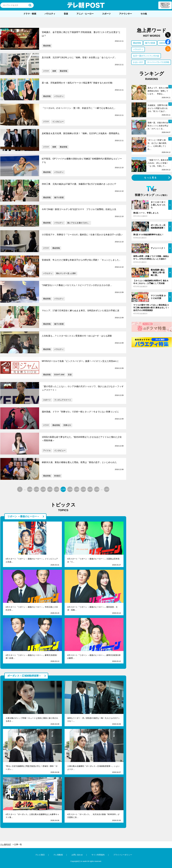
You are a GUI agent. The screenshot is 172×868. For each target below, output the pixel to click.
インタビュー (58, 122)
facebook (168, 42)
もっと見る (151, 178)
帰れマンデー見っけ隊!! (66, 273)
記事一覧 (18, 844)
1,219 (36, 489)
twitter (168, 35)
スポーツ (106, 14)
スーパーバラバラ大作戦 (158, 62)
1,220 (43, 489)
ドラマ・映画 (30, 14)
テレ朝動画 (58, 855)
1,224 (70, 489)
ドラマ (46, 71)
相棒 (54, 71)
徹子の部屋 (59, 197)
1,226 (83, 489)
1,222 (56, 489)
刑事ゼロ (67, 425)
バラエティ (50, 14)
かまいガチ (138, 62)
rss (168, 49)
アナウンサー (126, 14)
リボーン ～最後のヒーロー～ (23, 516)
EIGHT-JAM (59, 375)
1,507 (107, 489)
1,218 (30, 489)
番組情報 (47, 46)
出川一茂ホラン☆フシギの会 (146, 56)
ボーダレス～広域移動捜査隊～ (24, 676)
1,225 (77, 489)
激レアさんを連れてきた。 (78, 223)
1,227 (90, 489)
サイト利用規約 (98, 855)
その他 (144, 14)
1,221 (50, 489)
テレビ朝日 (40, 855)
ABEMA (163, 43)
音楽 (66, 14)
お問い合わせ (77, 855)
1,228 (97, 489)
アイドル (47, 450)
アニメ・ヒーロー (85, 14)
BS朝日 (57, 476)
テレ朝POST (86, 5)
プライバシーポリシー (123, 855)
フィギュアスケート (63, 400)
